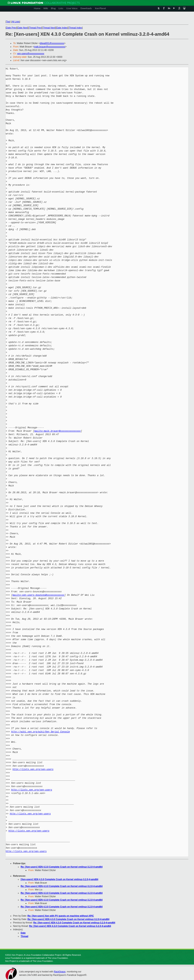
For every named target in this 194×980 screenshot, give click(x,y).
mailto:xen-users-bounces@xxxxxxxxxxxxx (38, 595)
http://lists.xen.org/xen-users (33, 769)
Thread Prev (35, 28)
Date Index (62, 28)
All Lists (16, 22)
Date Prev (11, 28)
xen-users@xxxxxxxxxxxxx (31, 54)
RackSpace (60, 972)
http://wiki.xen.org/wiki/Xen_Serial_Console (41, 732)
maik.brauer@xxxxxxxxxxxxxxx (50, 47)
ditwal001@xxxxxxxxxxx (52, 43)
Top (8, 22)
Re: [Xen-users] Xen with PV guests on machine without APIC (61, 916)
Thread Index (75, 28)
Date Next (22, 28)
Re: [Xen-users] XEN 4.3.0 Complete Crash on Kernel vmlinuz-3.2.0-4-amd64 (62, 867)
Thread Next (49, 28)
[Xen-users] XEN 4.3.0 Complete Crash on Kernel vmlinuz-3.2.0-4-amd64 (59, 879)
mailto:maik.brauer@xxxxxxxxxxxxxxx (57, 431)
